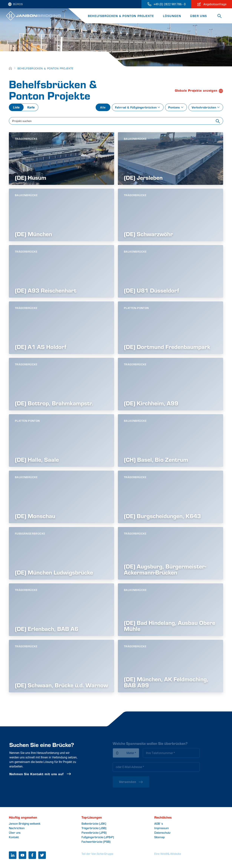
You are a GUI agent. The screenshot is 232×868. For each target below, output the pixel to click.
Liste (16, 107)
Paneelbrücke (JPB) (94, 832)
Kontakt (14, 837)
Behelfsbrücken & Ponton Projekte (121, 16)
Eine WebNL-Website (168, 854)
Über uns (199, 16)
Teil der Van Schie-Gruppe (97, 854)
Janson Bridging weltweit (25, 823)
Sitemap (159, 837)
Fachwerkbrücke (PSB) (96, 841)
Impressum (162, 828)
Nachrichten (17, 828)
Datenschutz (162, 832)
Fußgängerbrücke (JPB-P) (98, 837)
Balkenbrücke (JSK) (94, 823)
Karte (31, 107)
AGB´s (159, 823)
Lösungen (172, 16)
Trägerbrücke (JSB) (94, 828)
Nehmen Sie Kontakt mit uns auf (54, 774)
